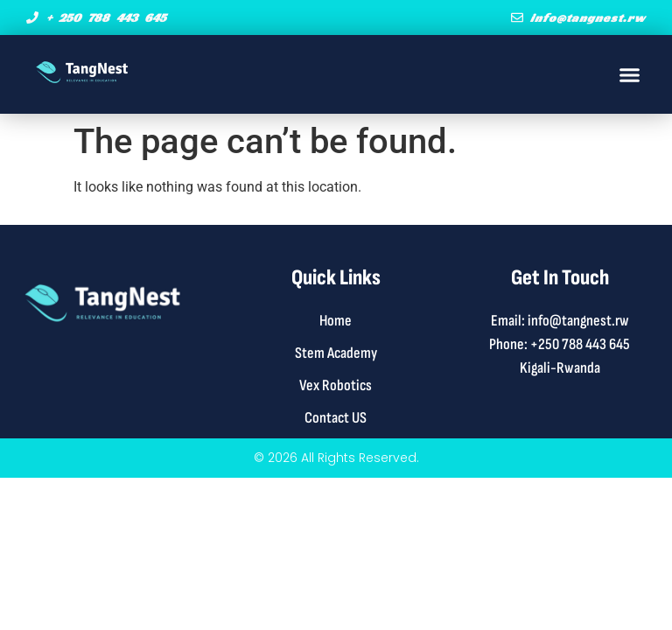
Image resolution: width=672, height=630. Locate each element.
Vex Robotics (336, 385)
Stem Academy (336, 353)
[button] (630, 74)
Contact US (336, 418)
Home (336, 321)
